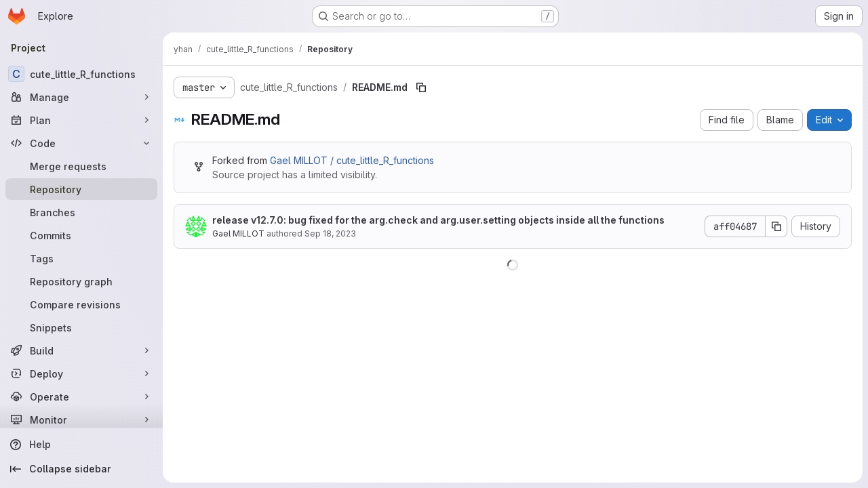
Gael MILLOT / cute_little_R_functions (352, 160)
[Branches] (81, 212)
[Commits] (81, 235)
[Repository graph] (81, 281)
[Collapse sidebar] (81, 469)
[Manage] (81, 97)
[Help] (81, 445)
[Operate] (81, 396)
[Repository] (81, 189)
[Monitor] (81, 420)
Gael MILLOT (238, 233)
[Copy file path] (421, 87)
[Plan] (81, 120)
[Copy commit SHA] (776, 226)
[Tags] (81, 258)
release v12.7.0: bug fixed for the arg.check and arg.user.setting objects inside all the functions (438, 220)
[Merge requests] (81, 166)
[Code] (81, 143)
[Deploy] (81, 373)
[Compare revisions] (81, 304)
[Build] (81, 350)
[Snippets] (81, 327)
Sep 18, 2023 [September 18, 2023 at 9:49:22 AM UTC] (330, 233)
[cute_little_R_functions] (81, 74)
